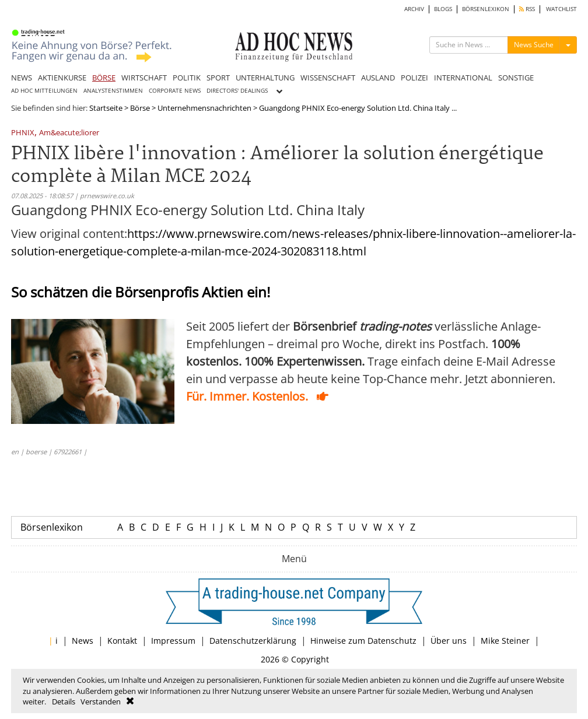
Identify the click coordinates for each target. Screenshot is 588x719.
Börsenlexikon (52, 527)
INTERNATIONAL (463, 78)
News (83, 641)
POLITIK (187, 78)
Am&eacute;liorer (69, 133)
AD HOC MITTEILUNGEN (44, 91)
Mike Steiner (505, 641)
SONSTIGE (516, 78)
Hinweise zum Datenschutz (363, 641)
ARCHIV (414, 9)
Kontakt (122, 641)
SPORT (218, 78)
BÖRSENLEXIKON (486, 9)
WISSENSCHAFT (328, 78)
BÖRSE (104, 78)
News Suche (534, 45)
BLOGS (443, 9)
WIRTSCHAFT (144, 78)
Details (64, 702)
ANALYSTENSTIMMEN (113, 91)
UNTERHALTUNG (265, 78)
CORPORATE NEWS (175, 91)
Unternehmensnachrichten (204, 108)
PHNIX (23, 133)
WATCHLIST (561, 9)
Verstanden (101, 702)
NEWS (22, 78)
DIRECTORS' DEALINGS (237, 91)
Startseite (106, 108)
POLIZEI (414, 78)
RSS (527, 9)
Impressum (173, 641)
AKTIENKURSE (62, 78)
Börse (140, 108)
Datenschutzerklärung (253, 641)
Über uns (449, 641)
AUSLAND (378, 78)
